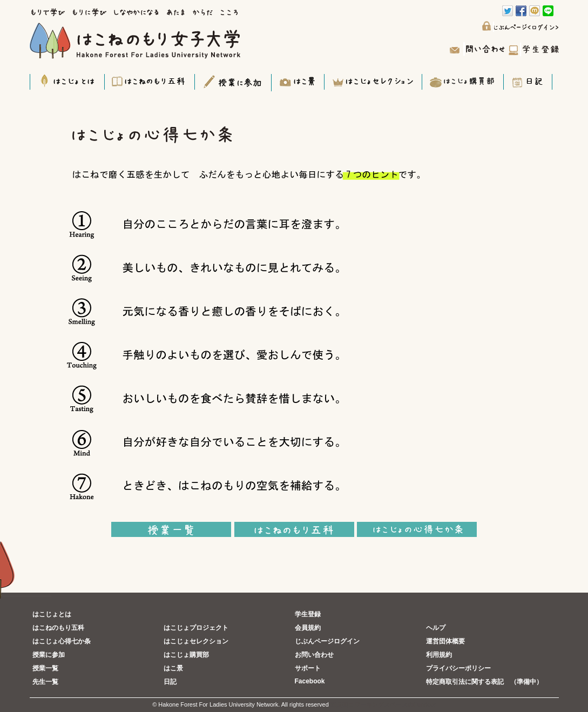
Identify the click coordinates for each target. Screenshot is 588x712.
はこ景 (173, 668)
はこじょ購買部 (186, 655)
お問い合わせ (314, 655)
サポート (308, 668)
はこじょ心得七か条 (62, 641)
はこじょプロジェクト (196, 628)
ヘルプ (436, 628)
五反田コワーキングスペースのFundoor (383, 704)
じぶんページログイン (327, 641)
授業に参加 (49, 655)
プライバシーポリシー (458, 668)
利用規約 (439, 655)
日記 (170, 682)
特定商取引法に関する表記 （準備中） (484, 682)
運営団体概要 (445, 641)
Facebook (310, 681)
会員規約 (308, 628)
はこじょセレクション (196, 641)
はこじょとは (52, 614)
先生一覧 (45, 682)
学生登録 (308, 614)
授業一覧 (45, 668)
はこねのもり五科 (58, 628)
